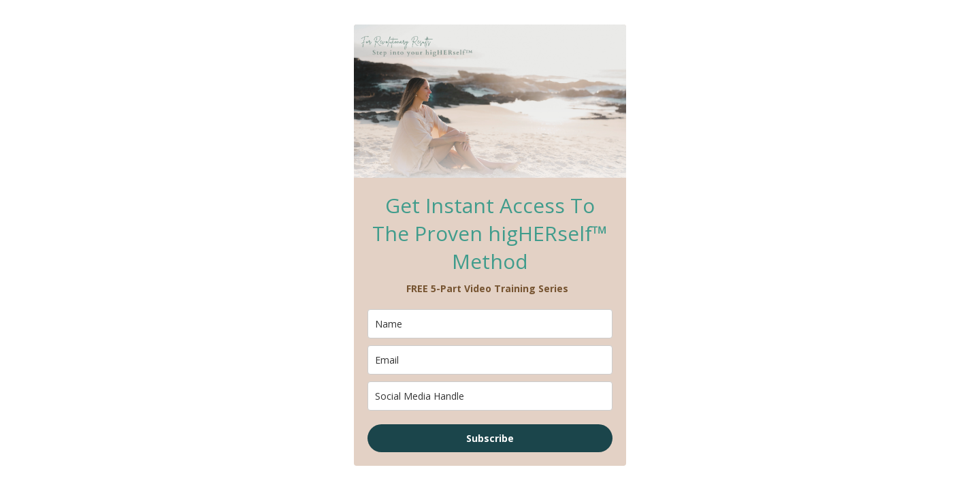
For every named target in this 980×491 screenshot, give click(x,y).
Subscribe (490, 438)
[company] (490, 396)
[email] (490, 360)
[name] (490, 324)
